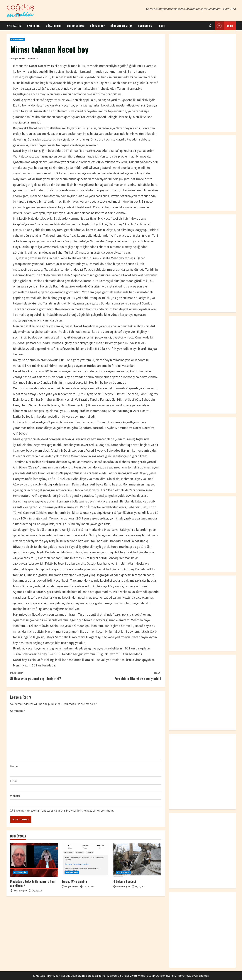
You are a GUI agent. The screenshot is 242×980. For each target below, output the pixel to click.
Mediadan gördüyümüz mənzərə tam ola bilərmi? (33, 883)
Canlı (224, 26)
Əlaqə (161, 26)
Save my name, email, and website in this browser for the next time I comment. (64, 810)
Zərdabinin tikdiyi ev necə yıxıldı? (124, 676)
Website (15, 796)
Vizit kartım (14, 26)
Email (14, 781)
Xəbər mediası (76, 26)
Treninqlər (145, 26)
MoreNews (185, 976)
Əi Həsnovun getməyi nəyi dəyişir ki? (48, 676)
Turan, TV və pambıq (74, 881)
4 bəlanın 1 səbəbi (125, 881)
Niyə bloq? (34, 26)
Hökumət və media (121, 26)
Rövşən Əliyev (18, 58)
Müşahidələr (54, 26)
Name (14, 766)
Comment (18, 711)
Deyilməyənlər (17, 39)
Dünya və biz (97, 26)
